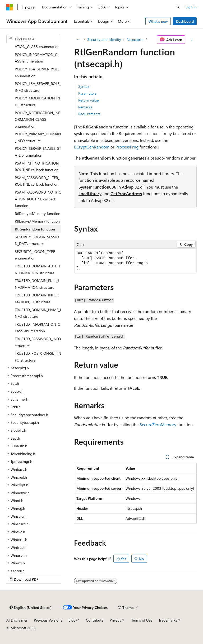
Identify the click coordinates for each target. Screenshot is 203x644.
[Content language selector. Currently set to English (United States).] (31, 607)
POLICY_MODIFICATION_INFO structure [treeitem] (37, 101)
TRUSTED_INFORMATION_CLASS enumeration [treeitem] (37, 328)
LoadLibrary (90, 193)
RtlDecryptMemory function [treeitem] (38, 213)
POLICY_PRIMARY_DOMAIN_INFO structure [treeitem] (38, 137)
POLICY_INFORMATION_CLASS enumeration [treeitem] (37, 58)
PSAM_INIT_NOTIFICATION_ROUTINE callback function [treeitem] (38, 167)
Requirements (89, 114)
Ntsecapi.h (135, 39)
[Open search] (178, 7)
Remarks (85, 107)
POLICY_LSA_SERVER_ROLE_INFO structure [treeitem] (38, 87)
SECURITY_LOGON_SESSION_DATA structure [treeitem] (37, 240)
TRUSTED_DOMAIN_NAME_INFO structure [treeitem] (38, 313)
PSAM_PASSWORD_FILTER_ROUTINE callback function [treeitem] (37, 181)
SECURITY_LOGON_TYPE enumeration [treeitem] (35, 255)
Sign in (191, 7)
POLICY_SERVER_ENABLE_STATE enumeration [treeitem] (38, 152)
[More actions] (192, 40)
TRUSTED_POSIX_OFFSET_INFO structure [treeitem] (38, 357)
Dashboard (185, 21)
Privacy (116, 620)
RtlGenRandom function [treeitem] (35, 229)
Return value (88, 100)
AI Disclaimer (17, 620)
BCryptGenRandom (92, 147)
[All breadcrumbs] (79, 40)
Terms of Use (142, 620)
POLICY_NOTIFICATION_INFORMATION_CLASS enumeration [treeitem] (37, 119)
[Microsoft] (10, 7)
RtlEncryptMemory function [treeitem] (37, 221)
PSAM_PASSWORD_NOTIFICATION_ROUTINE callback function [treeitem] (38, 199)
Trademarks (168, 620)
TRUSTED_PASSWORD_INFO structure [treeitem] (38, 342)
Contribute (95, 620)
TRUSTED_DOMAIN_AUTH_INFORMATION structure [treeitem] (38, 269)
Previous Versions (48, 620)
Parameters (87, 93)
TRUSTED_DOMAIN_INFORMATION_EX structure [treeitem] (37, 298)
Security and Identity (104, 39)
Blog (72, 620)
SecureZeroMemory (158, 424)
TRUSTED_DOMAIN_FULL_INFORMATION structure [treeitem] (37, 284)
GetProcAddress (126, 193)
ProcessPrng (127, 147)
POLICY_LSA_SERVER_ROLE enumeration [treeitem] (37, 72)
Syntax (84, 86)
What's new (158, 21)
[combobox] (34, 39)
